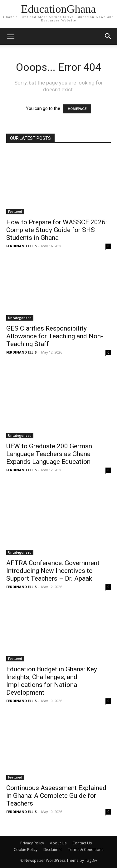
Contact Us (82, 843)
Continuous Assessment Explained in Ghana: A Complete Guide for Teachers (56, 796)
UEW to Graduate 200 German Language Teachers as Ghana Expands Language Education (49, 454)
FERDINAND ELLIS (22, 246)
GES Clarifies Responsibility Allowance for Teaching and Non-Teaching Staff (55, 336)
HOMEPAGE (77, 109)
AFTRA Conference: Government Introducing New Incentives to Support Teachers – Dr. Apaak (53, 571)
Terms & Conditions (86, 850)
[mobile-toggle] (11, 36)
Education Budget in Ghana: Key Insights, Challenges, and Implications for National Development (52, 681)
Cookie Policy (26, 850)
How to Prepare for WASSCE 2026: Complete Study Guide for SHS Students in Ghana (56, 230)
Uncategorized (20, 318)
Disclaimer (53, 850)
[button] (108, 36)
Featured (15, 212)
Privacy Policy (32, 843)
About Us (58, 843)
